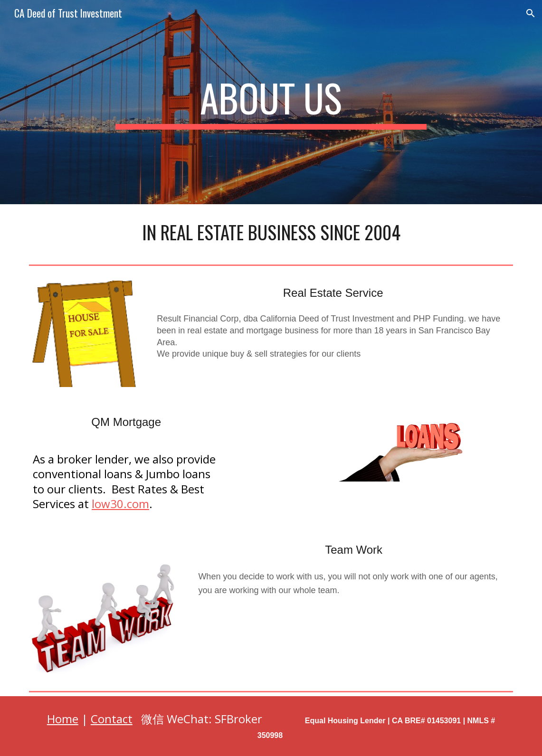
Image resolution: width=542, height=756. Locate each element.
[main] (271, 102)
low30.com (120, 504)
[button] (531, 13)
